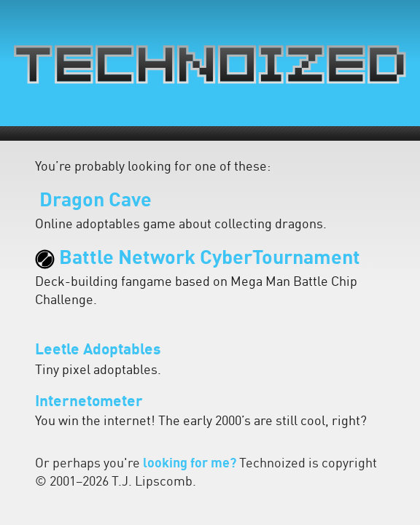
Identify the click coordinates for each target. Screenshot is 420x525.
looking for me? (190, 464)
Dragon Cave (93, 202)
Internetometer (89, 402)
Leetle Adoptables (98, 350)
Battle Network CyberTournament (198, 259)
